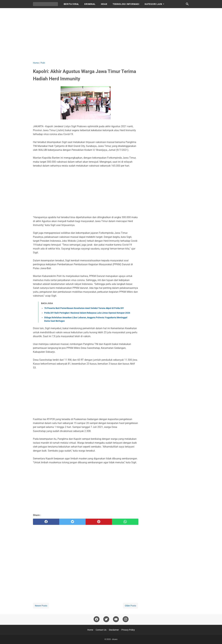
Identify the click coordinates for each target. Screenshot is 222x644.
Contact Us (101, 630)
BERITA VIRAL (71, 4)
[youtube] (116, 619)
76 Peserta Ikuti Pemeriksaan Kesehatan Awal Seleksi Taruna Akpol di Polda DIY (84, 308)
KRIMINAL (90, 4)
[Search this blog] (187, 4)
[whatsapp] (125, 522)
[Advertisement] (111, 35)
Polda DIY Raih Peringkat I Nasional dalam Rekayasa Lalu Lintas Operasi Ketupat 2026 (87, 313)
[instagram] (126, 619)
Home (90, 630)
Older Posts (130, 606)
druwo (115, 639)
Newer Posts (41, 606)
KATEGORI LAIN (153, 4)
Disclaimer (114, 630)
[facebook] (46, 522)
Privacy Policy (128, 630)
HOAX (104, 4)
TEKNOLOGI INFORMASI (126, 4)
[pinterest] (99, 522)
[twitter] (72, 522)
